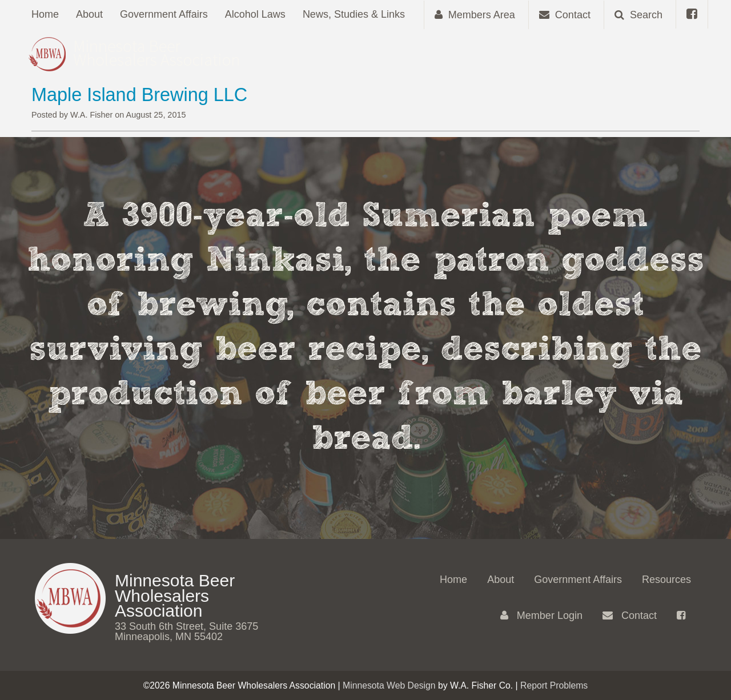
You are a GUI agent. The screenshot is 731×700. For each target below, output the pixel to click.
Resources (666, 580)
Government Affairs (164, 14)
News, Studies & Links (354, 14)
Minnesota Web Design (389, 685)
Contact (630, 615)
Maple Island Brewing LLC (139, 95)
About (89, 14)
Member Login (541, 615)
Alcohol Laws (255, 14)
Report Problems (554, 685)
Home (45, 14)
